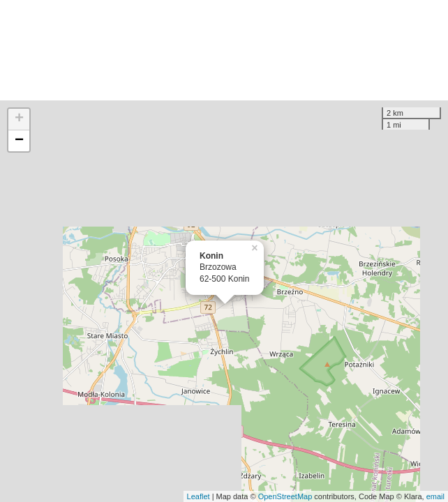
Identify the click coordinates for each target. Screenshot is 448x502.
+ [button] (19, 119)
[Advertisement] (224, 50)
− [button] (19, 141)
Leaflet (199, 496)
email (435, 496)
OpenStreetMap (285, 496)
